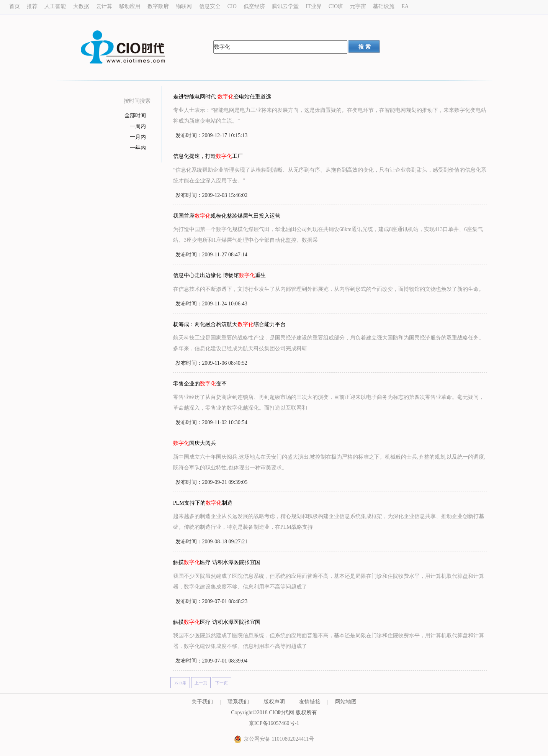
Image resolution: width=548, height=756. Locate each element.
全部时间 (135, 116)
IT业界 (313, 6)
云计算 (104, 6)
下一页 (222, 683)
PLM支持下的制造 (203, 503)
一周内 (138, 126)
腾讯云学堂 (285, 6)
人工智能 (55, 6)
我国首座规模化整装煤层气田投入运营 (227, 216)
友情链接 (310, 702)
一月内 (138, 137)
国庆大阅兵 (195, 443)
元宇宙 (358, 6)
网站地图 (346, 702)
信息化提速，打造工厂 (208, 156)
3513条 (180, 683)
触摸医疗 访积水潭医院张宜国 (217, 562)
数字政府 (158, 6)
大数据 (81, 6)
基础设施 (384, 6)
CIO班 (336, 6)
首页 (15, 6)
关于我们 (202, 702)
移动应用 (130, 6)
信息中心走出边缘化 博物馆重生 (219, 275)
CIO (232, 6)
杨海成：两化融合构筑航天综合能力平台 (229, 324)
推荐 (32, 6)
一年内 (138, 148)
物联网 (184, 6)
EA (405, 6)
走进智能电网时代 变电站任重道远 (222, 97)
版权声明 (274, 702)
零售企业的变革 (200, 384)
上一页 (201, 683)
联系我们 (238, 702)
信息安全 (210, 6)
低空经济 (254, 6)
